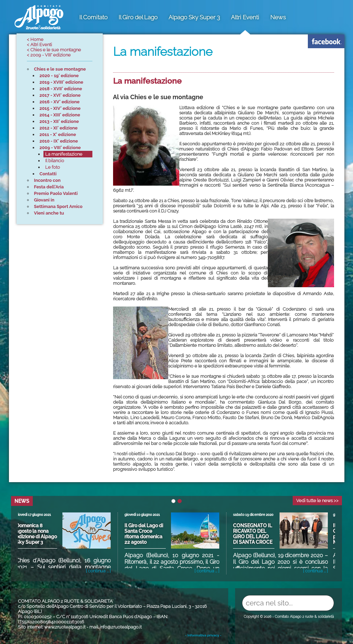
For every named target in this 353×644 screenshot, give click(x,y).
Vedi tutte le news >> (317, 501)
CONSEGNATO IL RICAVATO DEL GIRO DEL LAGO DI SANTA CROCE (255, 534)
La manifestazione (147, 81)
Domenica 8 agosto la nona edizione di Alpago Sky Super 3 (38, 534)
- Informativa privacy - (203, 635)
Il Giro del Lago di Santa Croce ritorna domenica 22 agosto (146, 534)
